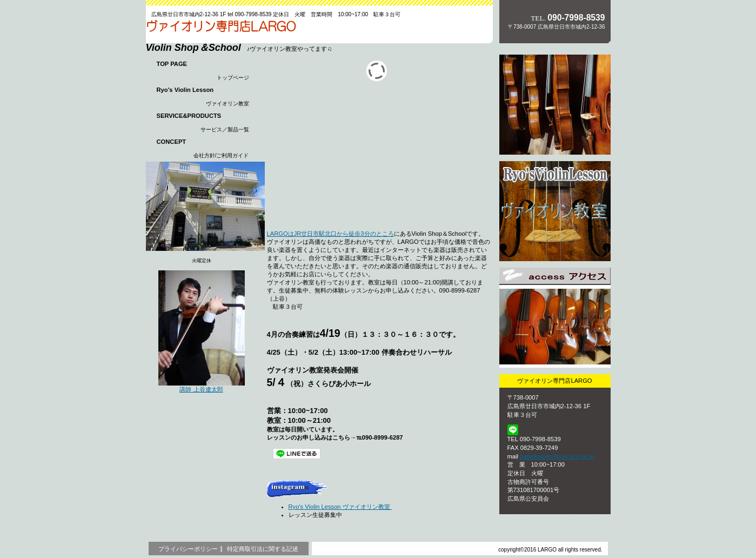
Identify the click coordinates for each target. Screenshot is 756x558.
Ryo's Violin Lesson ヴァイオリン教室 (340, 507)
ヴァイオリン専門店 (221, 29)
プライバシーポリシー (188, 549)
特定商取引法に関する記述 (263, 549)
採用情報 (555, 211)
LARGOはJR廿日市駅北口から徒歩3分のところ (330, 234)
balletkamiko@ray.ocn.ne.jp (557, 456)
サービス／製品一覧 (555, 105)
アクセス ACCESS (555, 318)
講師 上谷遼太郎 (202, 388)
